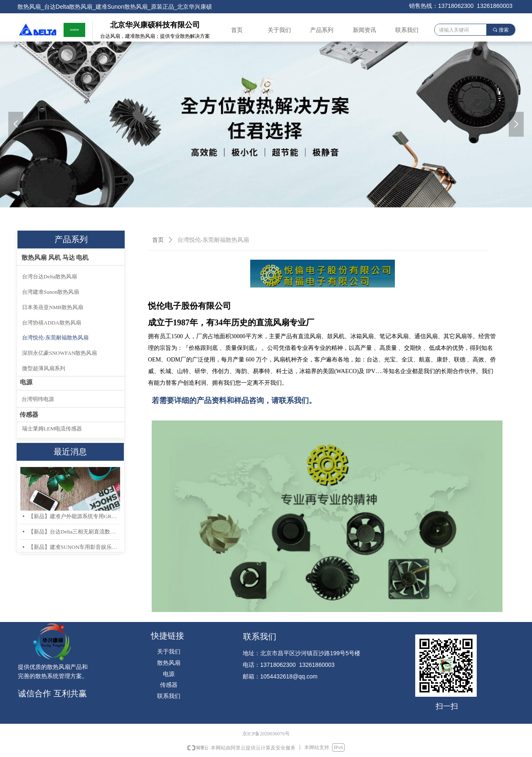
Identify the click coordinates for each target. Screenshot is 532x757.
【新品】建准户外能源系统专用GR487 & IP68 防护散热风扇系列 (74, 516)
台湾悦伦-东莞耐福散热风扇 (213, 240)
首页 (158, 240)
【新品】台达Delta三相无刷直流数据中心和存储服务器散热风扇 (74, 532)
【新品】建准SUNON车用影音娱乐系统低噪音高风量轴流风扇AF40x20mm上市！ (74, 547)
